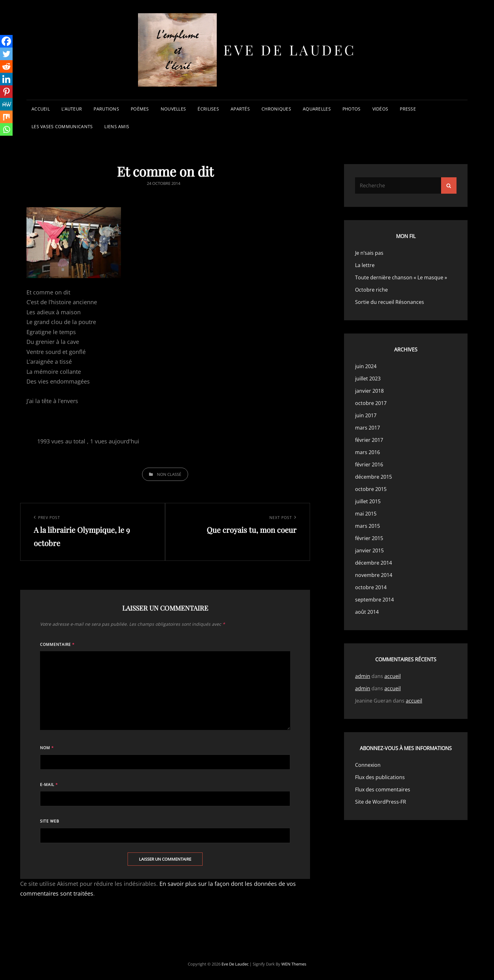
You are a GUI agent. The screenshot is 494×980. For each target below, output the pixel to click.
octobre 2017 (371, 403)
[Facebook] (6, 41)
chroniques (276, 109)
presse (408, 109)
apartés (240, 109)
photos (352, 109)
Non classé (169, 474)
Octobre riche (371, 290)
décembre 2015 (373, 477)
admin (363, 676)
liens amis (117, 126)
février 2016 (369, 464)
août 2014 (367, 612)
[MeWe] (6, 104)
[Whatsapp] (6, 129)
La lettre (365, 265)
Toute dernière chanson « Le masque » (401, 277)
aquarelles (317, 109)
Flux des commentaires (383, 789)
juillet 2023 (368, 379)
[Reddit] (6, 66)
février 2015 (369, 538)
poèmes (140, 109)
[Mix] (6, 117)
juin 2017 (366, 415)
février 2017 (369, 440)
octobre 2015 (371, 489)
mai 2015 (366, 514)
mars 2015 (368, 526)
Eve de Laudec (290, 50)
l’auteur (72, 109)
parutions (106, 109)
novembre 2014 (374, 575)
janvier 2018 (369, 391)
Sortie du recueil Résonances (390, 302)
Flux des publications (380, 777)
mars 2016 (368, 452)
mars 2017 (368, 428)
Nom (47, 748)
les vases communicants (62, 126)
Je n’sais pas (369, 253)
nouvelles (173, 109)
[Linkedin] (6, 79)
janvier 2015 (369, 550)
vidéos (380, 109)
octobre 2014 (371, 587)
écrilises (208, 109)
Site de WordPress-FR (381, 802)
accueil (41, 109)
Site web (50, 821)
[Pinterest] (6, 92)
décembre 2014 (373, 563)
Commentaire (57, 644)
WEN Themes (294, 964)
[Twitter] (6, 54)
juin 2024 (366, 366)
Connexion (368, 765)
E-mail (49, 785)
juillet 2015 (368, 501)
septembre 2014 (374, 600)
